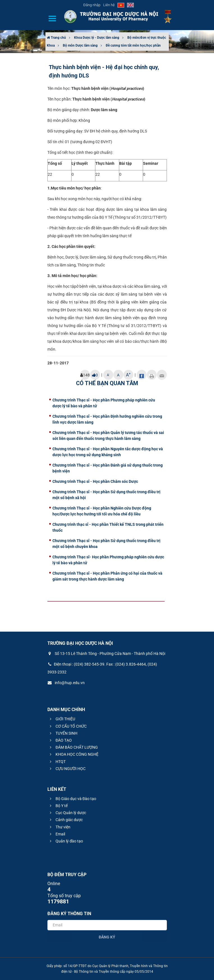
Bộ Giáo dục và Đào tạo (72, 799)
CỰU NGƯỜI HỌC (67, 769)
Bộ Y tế (58, 806)
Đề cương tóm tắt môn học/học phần (133, 45)
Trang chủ (56, 38)
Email (57, 834)
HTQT (57, 762)
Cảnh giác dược (65, 820)
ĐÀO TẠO (60, 740)
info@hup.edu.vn (66, 683)
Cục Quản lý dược (67, 813)
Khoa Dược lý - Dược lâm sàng (97, 38)
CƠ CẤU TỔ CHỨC (67, 726)
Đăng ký (107, 937)
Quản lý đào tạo (66, 841)
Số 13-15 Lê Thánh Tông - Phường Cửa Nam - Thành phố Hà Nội (106, 654)
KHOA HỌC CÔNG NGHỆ (73, 754)
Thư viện (59, 827)
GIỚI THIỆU (62, 719)
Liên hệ (109, 5)
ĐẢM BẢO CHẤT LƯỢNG (73, 747)
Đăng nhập (92, 5)
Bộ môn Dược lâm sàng (80, 45)
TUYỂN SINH (63, 733)
